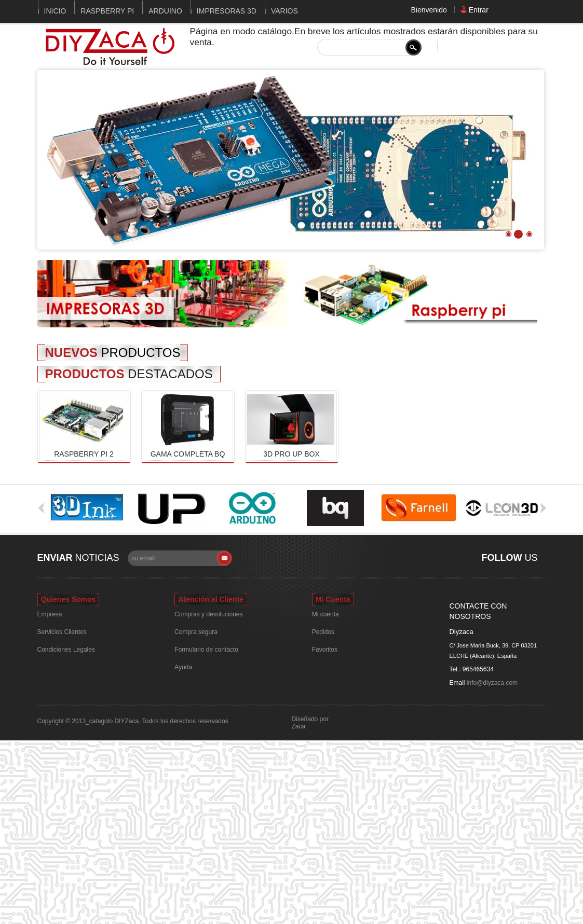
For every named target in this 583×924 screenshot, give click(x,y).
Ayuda (183, 667)
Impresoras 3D (227, 11)
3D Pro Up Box (291, 454)
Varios (284, 11)
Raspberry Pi (107, 11)
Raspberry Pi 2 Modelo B (84, 454)
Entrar (479, 9)
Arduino (165, 11)
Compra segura (196, 632)
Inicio (55, 11)
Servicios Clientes (62, 632)
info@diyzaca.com (492, 683)
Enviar (55, 558)
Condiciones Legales (66, 650)
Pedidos (323, 632)
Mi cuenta (326, 614)
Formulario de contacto (206, 650)
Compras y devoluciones (208, 614)
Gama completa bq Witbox (188, 454)
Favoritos (325, 650)
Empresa (50, 614)
